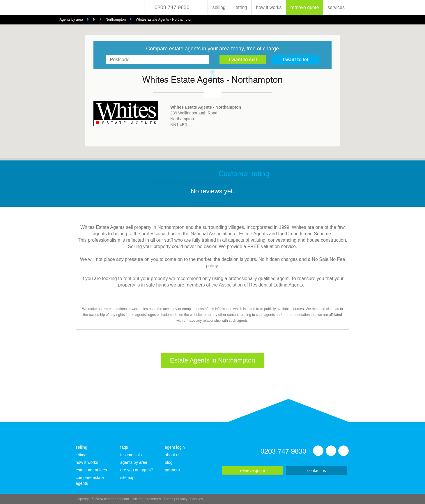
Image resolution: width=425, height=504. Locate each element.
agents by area (134, 462)
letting (241, 7)
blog (169, 462)
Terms (168, 499)
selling (219, 7)
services (336, 7)
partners (172, 470)
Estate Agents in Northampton (212, 360)
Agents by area (71, 20)
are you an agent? (137, 470)
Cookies (197, 499)
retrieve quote (304, 7)
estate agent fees (91, 470)
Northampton (116, 20)
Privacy (182, 499)
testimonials (131, 455)
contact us (317, 471)
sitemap (127, 478)
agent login (175, 447)
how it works (269, 7)
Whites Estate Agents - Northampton (164, 20)
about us (173, 455)
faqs (124, 447)
